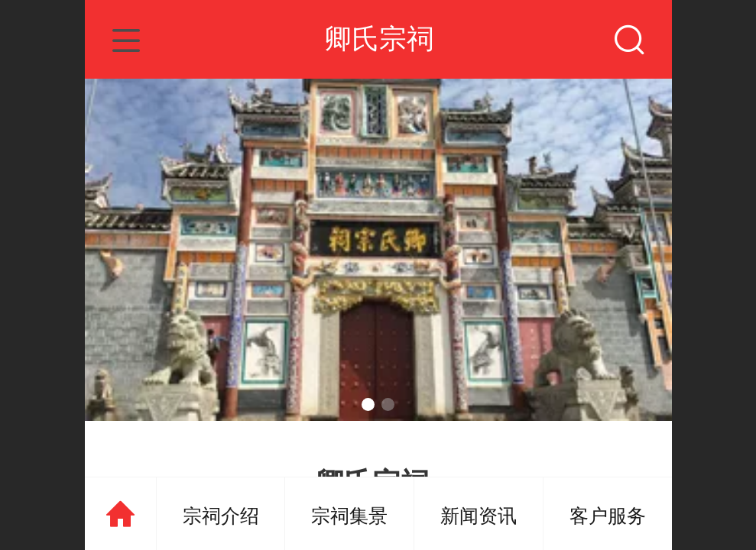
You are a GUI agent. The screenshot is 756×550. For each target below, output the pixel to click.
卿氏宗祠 (379, 39)
